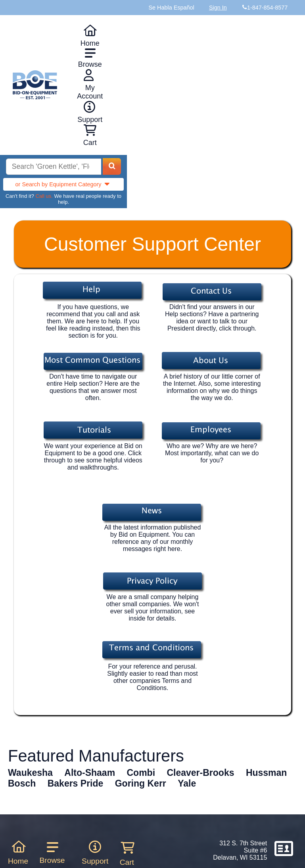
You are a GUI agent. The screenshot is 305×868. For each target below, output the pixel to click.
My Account (90, 84)
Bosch (22, 783)
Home (90, 36)
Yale (187, 783)
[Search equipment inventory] (54, 167)
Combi (141, 773)
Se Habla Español (171, 8)
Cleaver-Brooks (200, 773)
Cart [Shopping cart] (90, 135)
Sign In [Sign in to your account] (218, 8)
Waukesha (30, 773)
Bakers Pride (76, 783)
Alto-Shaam (90, 773)
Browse (90, 58)
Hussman (267, 773)
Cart (127, 854)
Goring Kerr (141, 783)
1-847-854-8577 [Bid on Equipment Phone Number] (267, 8)
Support (90, 112)
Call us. (44, 196)
